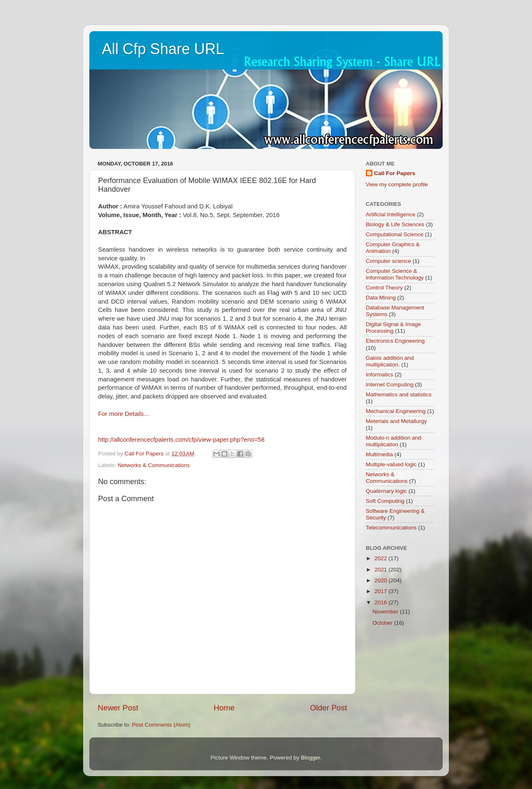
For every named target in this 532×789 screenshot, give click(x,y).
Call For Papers (395, 173)
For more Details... (123, 414)
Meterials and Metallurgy (396, 421)
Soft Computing (385, 501)
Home (224, 708)
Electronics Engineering (395, 341)
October (383, 623)
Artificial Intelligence (390, 214)
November (386, 612)
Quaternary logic (386, 491)
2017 (382, 591)
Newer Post (118, 708)
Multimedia (379, 454)
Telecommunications (391, 528)
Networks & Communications (154, 465)
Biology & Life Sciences (395, 224)
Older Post (329, 708)
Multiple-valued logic (391, 464)
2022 (382, 558)
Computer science (388, 261)
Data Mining (381, 298)
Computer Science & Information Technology (395, 274)
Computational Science (395, 234)
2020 (382, 580)
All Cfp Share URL (163, 49)
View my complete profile (397, 184)
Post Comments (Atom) (161, 725)
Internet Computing (390, 385)
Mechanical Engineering (396, 411)
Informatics (379, 375)
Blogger (310, 758)
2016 (382, 602)
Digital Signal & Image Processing (393, 328)
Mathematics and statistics (399, 394)
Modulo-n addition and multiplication (394, 441)
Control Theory (384, 288)
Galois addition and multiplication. (390, 361)
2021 (382, 570)
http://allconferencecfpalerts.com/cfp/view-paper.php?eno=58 (181, 440)
